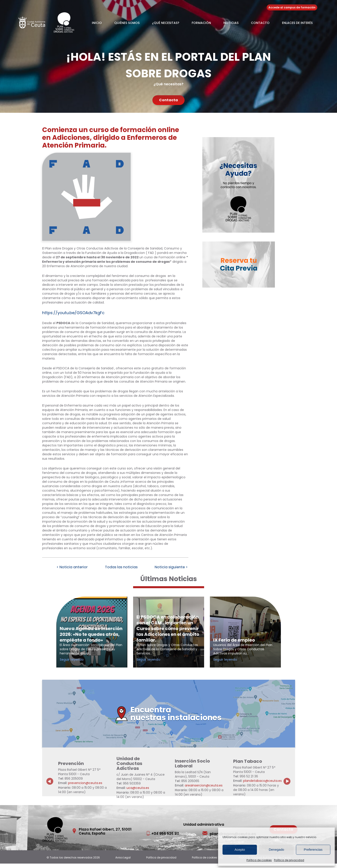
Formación (201, 23)
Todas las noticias (121, 567)
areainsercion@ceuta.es (204, 790)
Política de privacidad (289, 860)
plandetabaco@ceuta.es (262, 785)
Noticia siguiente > (173, 567)
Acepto (240, 850)
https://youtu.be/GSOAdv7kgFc (73, 313)
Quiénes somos (127, 23)
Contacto (260, 23)
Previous (50, 782)
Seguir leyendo (79, 664)
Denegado (276, 850)
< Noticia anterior (70, 567)
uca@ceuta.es (138, 792)
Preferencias (313, 850)
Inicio (97, 23)
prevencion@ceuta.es (85, 788)
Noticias (231, 23)
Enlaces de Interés (297, 23)
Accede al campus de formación (292, 7)
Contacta (168, 100)
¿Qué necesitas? (166, 23)
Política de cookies (259, 860)
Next (290, 782)
